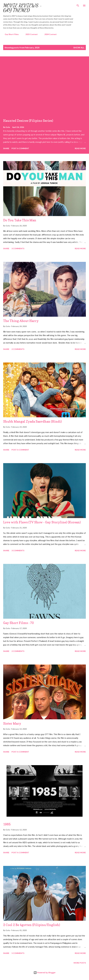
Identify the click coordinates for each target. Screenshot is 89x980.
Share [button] (6, 148)
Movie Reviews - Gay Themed (23, 8)
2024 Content (49, 34)
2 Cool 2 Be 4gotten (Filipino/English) (32, 925)
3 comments (18, 248)
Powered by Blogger (45, 973)
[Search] (78, 5)
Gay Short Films (10, 34)
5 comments (18, 953)
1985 (7, 824)
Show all (79, 47)
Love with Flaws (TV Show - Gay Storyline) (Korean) (42, 522)
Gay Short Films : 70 (19, 623)
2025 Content (30, 34)
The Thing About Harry (21, 321)
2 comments (18, 349)
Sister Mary (12, 723)
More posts (80, 963)
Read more (80, 148)
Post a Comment (20, 148)
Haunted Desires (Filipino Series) (28, 121)
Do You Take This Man (20, 220)
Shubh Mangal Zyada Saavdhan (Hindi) (32, 421)
